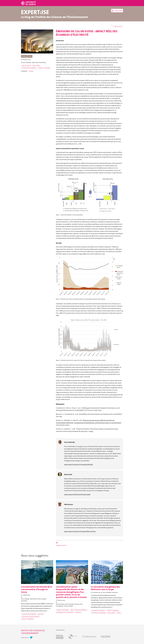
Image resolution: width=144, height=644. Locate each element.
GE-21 (73, 637)
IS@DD (106, 637)
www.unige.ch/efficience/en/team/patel (77, 494)
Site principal (118, 11)
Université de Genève (29, 3)
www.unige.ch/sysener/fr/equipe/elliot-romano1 (80, 531)
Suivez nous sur (25, 638)
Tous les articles (118, 26)
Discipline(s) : (24, 71)
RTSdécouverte (89, 637)
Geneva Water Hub (60, 637)
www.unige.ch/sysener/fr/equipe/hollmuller (79, 464)
